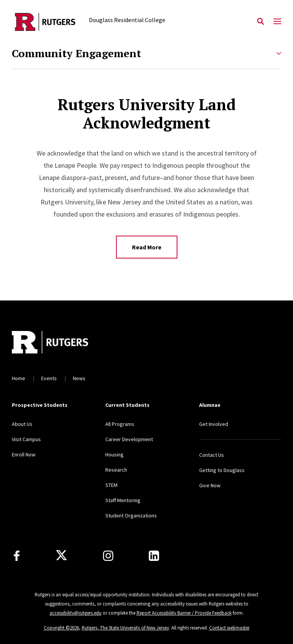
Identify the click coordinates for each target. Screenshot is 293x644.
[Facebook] (17, 556)
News (79, 378)
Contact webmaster (229, 628)
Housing (114, 454)
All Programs (120, 424)
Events (49, 378)
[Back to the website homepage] (45, 22)
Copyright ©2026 (61, 628)
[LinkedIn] (154, 556)
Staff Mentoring (123, 500)
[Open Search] (261, 22)
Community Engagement (76, 53)
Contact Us (212, 455)
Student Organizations (131, 516)
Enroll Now (24, 454)
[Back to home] (62, 343)
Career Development (129, 439)
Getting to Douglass (222, 470)
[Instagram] (108, 556)
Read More (147, 247)
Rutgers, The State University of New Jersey (125, 628)
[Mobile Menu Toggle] (277, 22)
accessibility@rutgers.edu (76, 613)
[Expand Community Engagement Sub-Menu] (279, 53)
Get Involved (214, 424)
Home (19, 378)
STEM (111, 485)
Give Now (210, 485)
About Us (22, 424)
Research (116, 470)
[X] (61, 556)
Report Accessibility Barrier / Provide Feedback (184, 613)
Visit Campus (26, 439)
